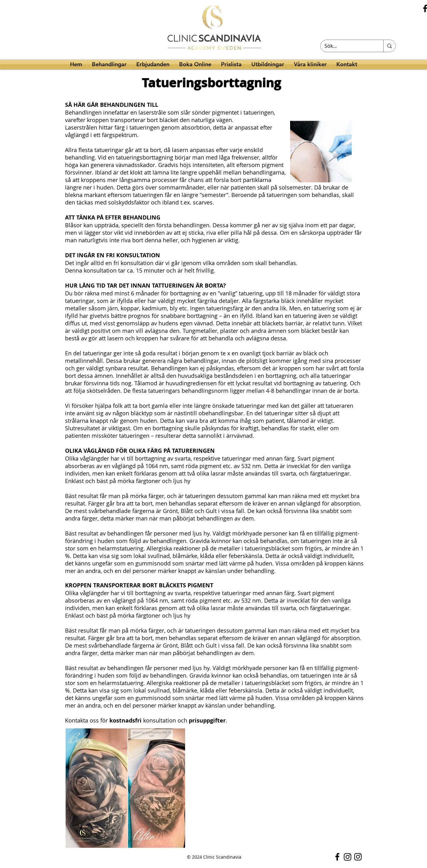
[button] (268, 64)
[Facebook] (337, 857)
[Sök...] (347, 46)
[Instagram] (348, 857)
